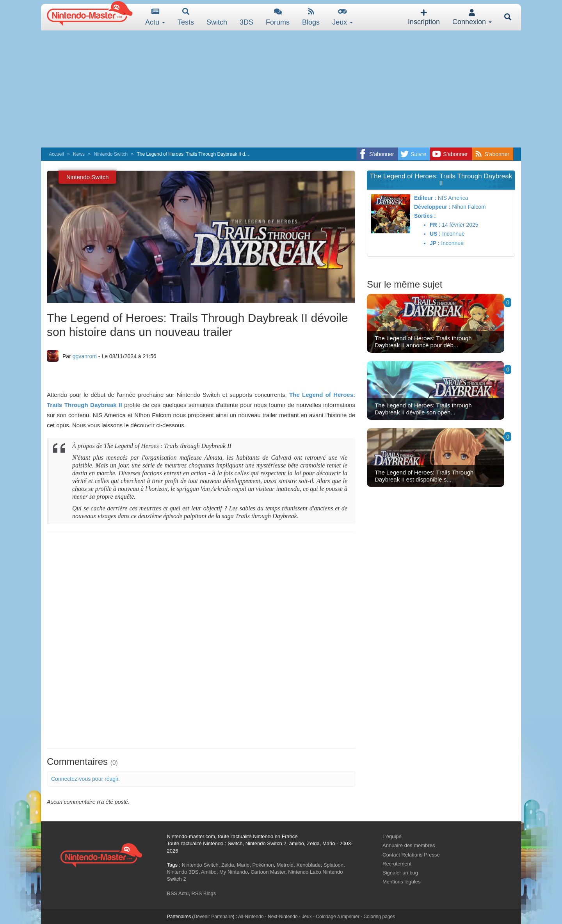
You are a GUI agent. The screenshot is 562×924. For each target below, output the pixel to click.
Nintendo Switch (111, 154)
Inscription (424, 17)
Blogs (311, 17)
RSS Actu (178, 893)
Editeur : (425, 198)
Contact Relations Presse (411, 855)
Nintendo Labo (305, 872)
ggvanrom (85, 356)
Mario (243, 865)
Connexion (472, 17)
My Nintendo (234, 872)
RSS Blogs (204, 893)
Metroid (285, 865)
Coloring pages (379, 917)
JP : (435, 243)
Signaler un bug (400, 873)
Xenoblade (308, 865)
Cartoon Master (268, 872)
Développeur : (432, 207)
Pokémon (263, 865)
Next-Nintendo (283, 917)
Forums (278, 17)
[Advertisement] (281, 89)
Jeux (342, 17)
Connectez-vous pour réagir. (85, 779)
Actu (155, 17)
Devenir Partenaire (213, 917)
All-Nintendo (251, 917)
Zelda (228, 865)
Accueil (56, 154)
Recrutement (397, 864)
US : (435, 234)
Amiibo (209, 872)
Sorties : (425, 216)
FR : (435, 225)
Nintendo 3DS (183, 872)
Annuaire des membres (409, 845)
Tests (186, 17)
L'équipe (392, 836)
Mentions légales (402, 882)
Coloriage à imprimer (337, 917)
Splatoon (333, 865)
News (79, 154)
